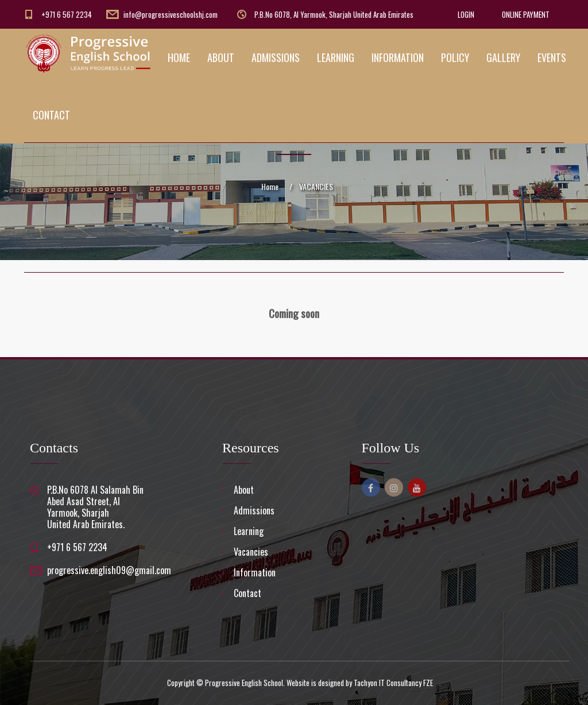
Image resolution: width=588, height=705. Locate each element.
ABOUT (221, 57)
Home (270, 186)
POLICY (455, 57)
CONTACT (51, 115)
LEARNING (336, 57)
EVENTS (552, 57)
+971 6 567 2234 (67, 14)
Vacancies (251, 552)
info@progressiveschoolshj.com (171, 14)
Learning (249, 531)
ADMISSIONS (276, 57)
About (244, 490)
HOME (179, 57)
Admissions (254, 510)
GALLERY (503, 57)
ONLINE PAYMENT (526, 14)
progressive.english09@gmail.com (109, 570)
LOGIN (466, 14)
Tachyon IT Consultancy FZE (393, 683)
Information (255, 572)
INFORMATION (398, 57)
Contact (247, 593)
